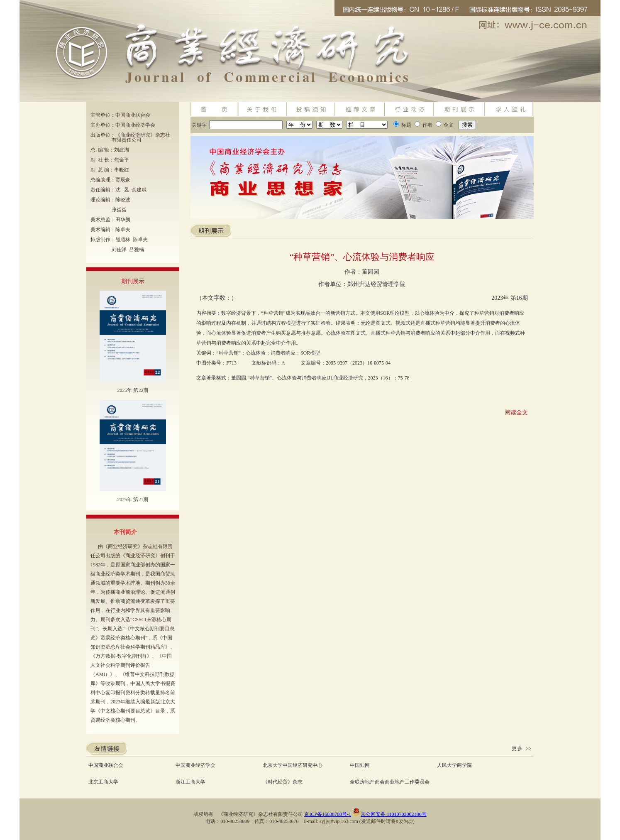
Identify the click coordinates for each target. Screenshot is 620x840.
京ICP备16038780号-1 (328, 814)
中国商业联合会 (106, 765)
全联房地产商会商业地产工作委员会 (390, 782)
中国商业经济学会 (195, 765)
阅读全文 (516, 413)
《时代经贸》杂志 (283, 782)
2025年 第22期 (133, 390)
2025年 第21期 (133, 500)
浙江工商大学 (190, 782)
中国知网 (360, 765)
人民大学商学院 (454, 765)
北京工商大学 (103, 782)
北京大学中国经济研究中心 (293, 765)
